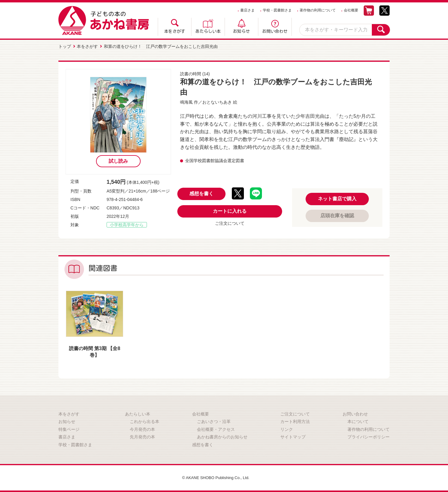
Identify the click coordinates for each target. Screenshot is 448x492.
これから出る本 (145, 421)
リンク (287, 428)
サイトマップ (293, 436)
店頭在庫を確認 (337, 215)
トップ (65, 46)
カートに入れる (230, 210)
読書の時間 (191, 73)
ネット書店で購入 (337, 198)
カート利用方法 (295, 421)
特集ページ (69, 428)
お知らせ (241, 31)
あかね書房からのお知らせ (222, 436)
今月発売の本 (142, 428)
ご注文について (230, 223)
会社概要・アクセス (216, 428)
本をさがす (175, 31)
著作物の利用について (318, 10)
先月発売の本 (142, 436)
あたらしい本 (208, 31)
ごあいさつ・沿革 (214, 421)
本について (358, 421)
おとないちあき (217, 101)
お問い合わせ (275, 31)
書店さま (247, 10)
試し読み (118, 160)
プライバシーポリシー (369, 436)
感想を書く (201, 193)
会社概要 (351, 10)
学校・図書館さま (277, 10)
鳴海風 (186, 101)
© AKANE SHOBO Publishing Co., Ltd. (216, 477)
